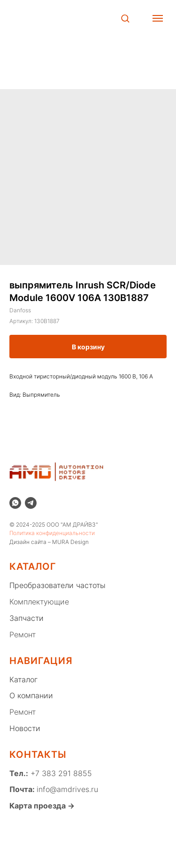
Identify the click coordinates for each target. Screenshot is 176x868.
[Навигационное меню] (158, 18)
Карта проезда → (42, 806)
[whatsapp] (15, 503)
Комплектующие (39, 602)
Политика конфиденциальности (52, 533)
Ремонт (23, 634)
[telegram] (31, 503)
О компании (31, 695)
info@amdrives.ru (67, 789)
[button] (125, 18)
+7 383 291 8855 (60, 773)
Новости (25, 728)
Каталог (23, 679)
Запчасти (27, 618)
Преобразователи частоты (57, 585)
